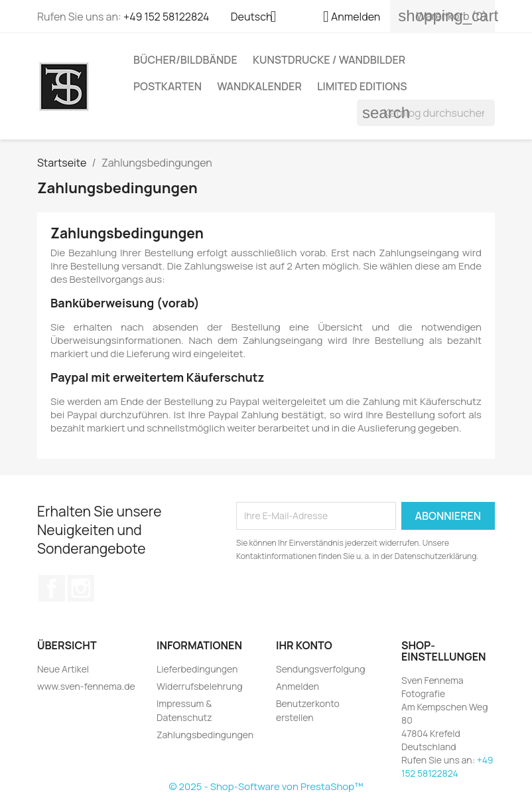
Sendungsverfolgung (321, 669)
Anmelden (298, 686)
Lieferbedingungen (197, 669)
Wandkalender (259, 86)
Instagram (81, 588)
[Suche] (426, 113)
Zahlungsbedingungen (205, 735)
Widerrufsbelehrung (200, 686)
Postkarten (167, 86)
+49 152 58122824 (166, 17)
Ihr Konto (304, 645)
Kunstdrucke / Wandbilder (329, 60)
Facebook (52, 588)
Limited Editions (362, 86)
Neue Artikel (63, 669)
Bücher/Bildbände (185, 60)
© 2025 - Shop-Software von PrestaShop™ (266, 786)
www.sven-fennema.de (86, 686)
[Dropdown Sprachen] (259, 18)
